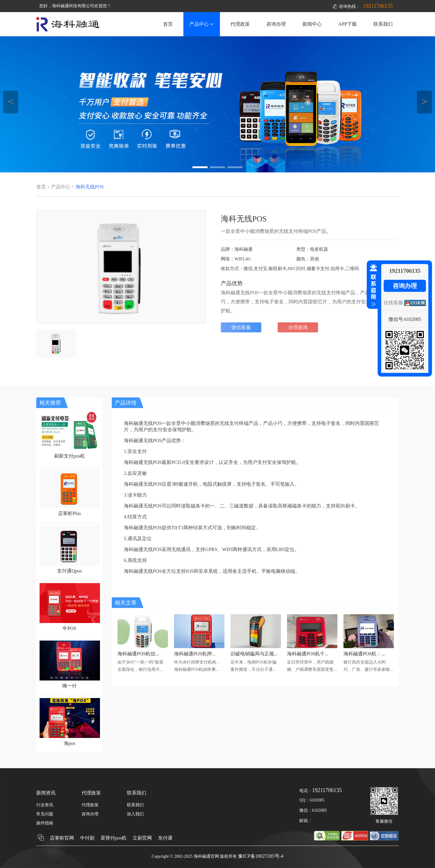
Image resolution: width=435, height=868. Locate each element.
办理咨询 (298, 327)
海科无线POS (90, 187)
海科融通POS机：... (364, 654)
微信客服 (241, 327)
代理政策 (240, 24)
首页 (168, 24)
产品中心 (202, 24)
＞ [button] (425, 101)
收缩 (372, 286)
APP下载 (348, 24)
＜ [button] (11, 101)
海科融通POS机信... (138, 654)
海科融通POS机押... (195, 654)
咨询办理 (276, 24)
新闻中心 (312, 24)
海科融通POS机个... (308, 654)
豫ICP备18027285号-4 (261, 856)
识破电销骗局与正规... (254, 654)
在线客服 (393, 303)
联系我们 (383, 24)
